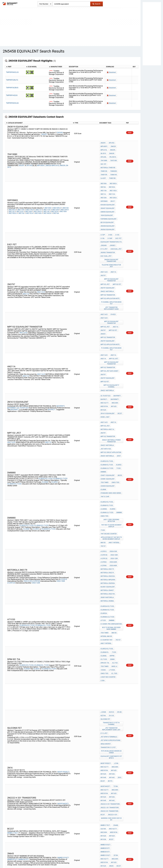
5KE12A (12, 196)
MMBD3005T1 (24, 732)
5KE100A (48, 192)
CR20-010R (28, 489)
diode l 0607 (105, 360)
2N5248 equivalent (107, 780)
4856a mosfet (106, 622)
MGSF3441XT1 (63, 750)
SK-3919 (103, 151)
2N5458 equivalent (107, 206)
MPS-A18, (55, 160)
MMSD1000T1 (35, 818)
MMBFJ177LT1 (36, 801)
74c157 (103, 460)
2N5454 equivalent (107, 791)
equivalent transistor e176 (111, 219)
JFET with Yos (106, 384)
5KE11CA (47, 194)
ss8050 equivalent (107, 195)
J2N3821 (112, 222)
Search (96, 4)
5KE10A (66, 192)
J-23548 (103, 596)
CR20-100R (61, 489)
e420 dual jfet (116, 225)
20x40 (103, 763)
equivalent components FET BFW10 (112, 633)
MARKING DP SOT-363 (115, 719)
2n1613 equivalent (107, 358)
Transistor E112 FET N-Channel (112, 605)
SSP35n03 (104, 187)
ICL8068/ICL (39, 554)
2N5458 (60, 133)
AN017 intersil (114, 457)
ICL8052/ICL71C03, (46, 407)
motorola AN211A (107, 371)
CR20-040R (113, 476)
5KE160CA (47, 197)
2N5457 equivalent (107, 192)
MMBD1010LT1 (63, 711)
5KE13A (46, 196)
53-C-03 (111, 599)
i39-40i (118, 596)
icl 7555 (114, 562)
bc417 (112, 187)
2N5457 (44, 134)
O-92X (110, 214)
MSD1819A (104, 352)
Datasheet (112, 72)
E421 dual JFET (106, 231)
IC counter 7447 (106, 535)
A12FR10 (64, 487)
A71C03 (119, 517)
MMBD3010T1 (24, 713)
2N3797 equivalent (107, 257)
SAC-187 (112, 157)
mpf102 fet (116, 255)
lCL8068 (45, 411)
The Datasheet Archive (10, 4)
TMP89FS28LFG (12, 80)
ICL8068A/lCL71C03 (107, 517)
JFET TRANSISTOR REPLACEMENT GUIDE (112, 274)
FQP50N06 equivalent (108, 201)
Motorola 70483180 (108, 160)
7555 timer (104, 411)
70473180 (104, 157)
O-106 (102, 217)
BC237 (119, 358)
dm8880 (103, 402)
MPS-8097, (41, 160)
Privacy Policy (57, 860)
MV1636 (111, 647)
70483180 (112, 168)
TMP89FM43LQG (12, 103)
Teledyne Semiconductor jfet (112, 239)
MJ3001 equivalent (108, 493)
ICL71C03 (104, 551)
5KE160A (38, 197)
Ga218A (103, 692)
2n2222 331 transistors (109, 677)
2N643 (119, 716)
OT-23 (115, 817)
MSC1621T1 (105, 349)
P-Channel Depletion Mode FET (112, 270)
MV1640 (119, 647)
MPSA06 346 (112, 825)
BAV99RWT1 (12, 353)
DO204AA (104, 722)
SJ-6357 (103, 168)
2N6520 (48, 160)
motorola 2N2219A (108, 498)
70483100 (104, 163)
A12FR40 (103, 476)
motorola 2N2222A (108, 484)
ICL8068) (103, 548)
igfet (118, 389)
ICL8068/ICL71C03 (60, 407)
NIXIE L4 (114, 557)
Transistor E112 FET (108, 625)
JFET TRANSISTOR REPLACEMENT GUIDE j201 (112, 610)
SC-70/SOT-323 (23, 353)
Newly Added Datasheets (41, 860)
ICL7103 (114, 554)
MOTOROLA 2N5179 (107, 478)
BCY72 (103, 653)
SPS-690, (119, 151)
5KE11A (39, 194)
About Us (128, 860)
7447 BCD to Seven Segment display (112, 443)
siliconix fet (105, 602)
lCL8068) (119, 429)
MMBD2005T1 (13, 732)
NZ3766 (103, 599)
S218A (103, 710)
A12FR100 (36, 489)
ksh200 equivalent (108, 190)
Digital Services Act (106, 860)
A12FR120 (11, 490)
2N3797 (103, 247)
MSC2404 (114, 349)
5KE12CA (20, 196)
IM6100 (103, 457)
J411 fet (104, 771)
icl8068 (103, 416)
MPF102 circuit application (111, 386)
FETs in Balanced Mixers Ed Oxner (112, 629)
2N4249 (111, 151)
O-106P (109, 217)
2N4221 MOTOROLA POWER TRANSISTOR (112, 377)
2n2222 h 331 (112, 680)
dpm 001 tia (105, 554)
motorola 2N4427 (107, 495)
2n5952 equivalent (107, 774)
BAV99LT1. (52, 355)
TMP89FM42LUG (12, 72)
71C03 (118, 399)
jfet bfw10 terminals (109, 616)
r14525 (113, 280)
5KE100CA (57, 192)
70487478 (104, 165)
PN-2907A (104, 154)
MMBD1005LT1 (63, 730)
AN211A (26, 263)
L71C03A (111, 560)
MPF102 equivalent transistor (112, 251)
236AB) (115, 689)
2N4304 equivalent (107, 788)
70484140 (113, 165)
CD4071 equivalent (108, 405)
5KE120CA (65, 194)
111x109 (110, 763)
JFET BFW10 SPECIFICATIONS (110, 619)
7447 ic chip (105, 422)
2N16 (110, 650)
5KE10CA (12, 194)
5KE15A (21, 197)
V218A (112, 820)
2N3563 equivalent (107, 209)
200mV (112, 551)
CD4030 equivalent (108, 413)
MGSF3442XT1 (63, 671)
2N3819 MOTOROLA (107, 501)
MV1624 (103, 355)
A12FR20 (103, 473)
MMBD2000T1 (13, 818)
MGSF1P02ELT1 (64, 645)
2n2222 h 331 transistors (110, 671)
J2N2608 (103, 222)
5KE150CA (13, 197)
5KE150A (63, 196)
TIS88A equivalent (107, 766)
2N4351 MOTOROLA (107, 389)
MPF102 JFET (105, 255)
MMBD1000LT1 (63, 817)
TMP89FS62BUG (12, 88)
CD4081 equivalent (108, 408)
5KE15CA (30, 197)
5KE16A (56, 197)
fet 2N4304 (105, 782)
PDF (130, 133)
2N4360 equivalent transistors (112, 234)
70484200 (113, 163)
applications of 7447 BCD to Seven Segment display (112, 453)
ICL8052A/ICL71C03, (27, 523)
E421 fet (117, 217)
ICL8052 (55, 411)
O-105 (116, 214)
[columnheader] (15, 67)
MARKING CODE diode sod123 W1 (112, 683)
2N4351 (103, 295)
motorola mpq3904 (108, 487)
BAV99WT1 (61, 351)
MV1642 (103, 650)
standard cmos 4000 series (111, 419)
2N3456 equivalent (107, 768)
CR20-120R (36, 490)
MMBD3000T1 (24, 818)
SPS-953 (30, 160)
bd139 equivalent (107, 204)
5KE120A (56, 194)
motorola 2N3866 (107, 504)
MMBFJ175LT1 (13, 695)
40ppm (111, 548)
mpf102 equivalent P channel (112, 335)
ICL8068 (27, 558)
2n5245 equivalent (107, 785)
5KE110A (21, 194)
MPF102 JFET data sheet (109, 326)
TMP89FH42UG (12, 95)
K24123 (111, 596)
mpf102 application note (110, 266)
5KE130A (29, 196)
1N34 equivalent (107, 198)
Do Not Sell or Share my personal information (80, 860)
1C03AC (103, 560)
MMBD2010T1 (13, 713)
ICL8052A (104, 514)
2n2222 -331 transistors (110, 674)
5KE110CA (30, 194)
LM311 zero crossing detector (112, 439)
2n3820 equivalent (107, 777)
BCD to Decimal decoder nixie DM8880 (112, 526)
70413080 (113, 154)
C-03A (120, 565)
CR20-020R (113, 473)
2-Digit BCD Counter (108, 565)
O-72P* (103, 214)
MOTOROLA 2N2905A (108, 490)
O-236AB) (104, 820)
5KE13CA (55, 196)
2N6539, (63, 160)
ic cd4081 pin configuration (111, 522)
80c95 (119, 405)
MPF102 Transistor (108, 263)
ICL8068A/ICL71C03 (43, 523)
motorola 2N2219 (107, 481)
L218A (116, 639)
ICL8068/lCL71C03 (14, 412)
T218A (115, 657)
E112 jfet (104, 225)
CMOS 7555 (115, 411)
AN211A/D (41, 261)
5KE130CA (38, 196)
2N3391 (22, 160)
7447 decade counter (109, 450)
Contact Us (119, 860)
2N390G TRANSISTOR (108, 228)
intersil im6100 (106, 533)
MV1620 (113, 352)
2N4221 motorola (107, 260)
